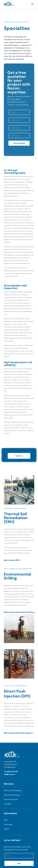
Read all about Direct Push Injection (18, 733)
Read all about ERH (11, 560)
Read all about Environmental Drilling (19, 612)
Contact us (19, 456)
